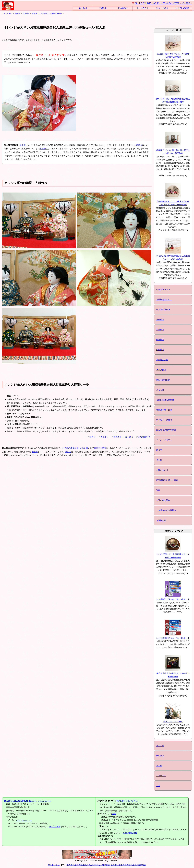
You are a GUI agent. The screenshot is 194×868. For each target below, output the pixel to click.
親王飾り (83, 8)
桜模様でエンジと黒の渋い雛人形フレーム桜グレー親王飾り (173, 150)
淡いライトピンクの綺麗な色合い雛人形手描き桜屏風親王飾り (173, 99)
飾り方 (159, 450)
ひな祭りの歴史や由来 (166, 430)
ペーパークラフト (164, 440)
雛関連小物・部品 (164, 410)
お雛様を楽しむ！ (164, 299)
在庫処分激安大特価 (165, 400)
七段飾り (44, 149)
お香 (158, 786)
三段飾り (103, 8)
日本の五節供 (100, 448)
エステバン (161, 776)
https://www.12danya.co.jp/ (28, 801)
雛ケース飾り (162, 8)
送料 (158, 490)
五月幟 (159, 766)
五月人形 (160, 746)
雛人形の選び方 (163, 309)
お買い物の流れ (163, 500)
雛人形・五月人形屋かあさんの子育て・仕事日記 (88, 865)
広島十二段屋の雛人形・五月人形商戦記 (128, 865)
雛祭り (68, 452)
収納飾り (160, 340)
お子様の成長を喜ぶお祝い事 (75, 448)
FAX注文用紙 (55, 827)
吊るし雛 (160, 390)
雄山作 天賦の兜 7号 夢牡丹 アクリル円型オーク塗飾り (173, 554)
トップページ (7, 14)
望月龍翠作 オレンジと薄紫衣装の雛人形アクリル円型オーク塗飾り (173, 201)
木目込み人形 (143, 8)
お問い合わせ (162, 470)
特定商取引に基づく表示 (167, 480)
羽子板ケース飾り (164, 420)
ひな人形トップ (163, 289)
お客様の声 (161, 520)
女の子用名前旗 (182, 8)
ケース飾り (161, 370)
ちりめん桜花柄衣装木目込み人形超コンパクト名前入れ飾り (173, 256)
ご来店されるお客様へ (166, 510)
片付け (159, 460)
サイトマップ (54, 865)
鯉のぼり (160, 756)
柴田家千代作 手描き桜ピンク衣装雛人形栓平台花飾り (173, 54)
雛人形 (18, 14)
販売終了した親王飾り (41, 14)
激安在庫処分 (57, 14)
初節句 (35, 452)
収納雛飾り (123, 8)
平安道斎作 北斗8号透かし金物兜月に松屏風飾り (173, 673)
